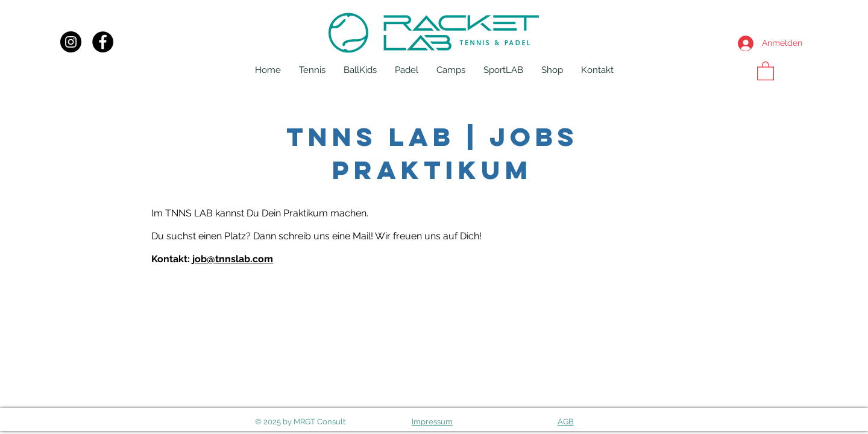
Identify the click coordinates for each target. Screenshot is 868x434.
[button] (312, 70)
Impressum (432, 422)
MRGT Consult (319, 422)
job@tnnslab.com (233, 259)
